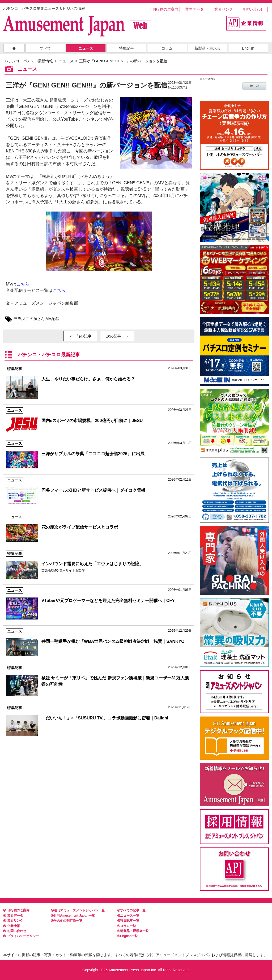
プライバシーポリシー (21, 936)
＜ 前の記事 (80, 336)
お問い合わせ (253, 9)
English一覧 (128, 936)
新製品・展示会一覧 (133, 931)
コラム (167, 48)
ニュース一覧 (128, 916)
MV (48, 319)
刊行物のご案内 (165, 9)
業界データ (194, 9)
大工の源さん (33, 319)
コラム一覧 (127, 926)
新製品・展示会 (207, 48)
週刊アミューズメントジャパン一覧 (78, 910)
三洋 (18, 319)
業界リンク (224, 9)
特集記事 (126, 48)
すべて (45, 48)
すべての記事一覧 (131, 910)
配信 (56, 319)
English (248, 48)
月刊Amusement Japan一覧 (73, 916)
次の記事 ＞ (117, 336)
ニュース (86, 48)
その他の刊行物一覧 (67, 921)
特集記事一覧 (128, 921)
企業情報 (12, 926)
